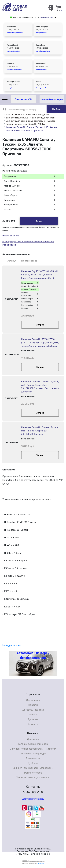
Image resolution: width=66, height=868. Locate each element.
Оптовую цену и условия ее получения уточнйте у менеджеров (28, 243)
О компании (33, 700)
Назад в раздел (12, 645)
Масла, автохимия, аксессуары (33, 777)
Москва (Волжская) (13, 82)
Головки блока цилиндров (33, 744)
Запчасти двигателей (43, 118)
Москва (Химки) (12, 45)
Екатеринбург (41, 63)
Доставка (33, 719)
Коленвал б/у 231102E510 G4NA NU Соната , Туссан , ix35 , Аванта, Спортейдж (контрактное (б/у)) (39, 275)
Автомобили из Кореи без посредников (33, 655)
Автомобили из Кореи (52, 99)
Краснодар (10, 63)
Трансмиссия (33, 758)
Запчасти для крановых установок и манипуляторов (33, 770)
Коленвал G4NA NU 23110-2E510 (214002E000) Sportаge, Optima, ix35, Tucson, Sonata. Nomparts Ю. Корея (40, 342)
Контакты (33, 724)
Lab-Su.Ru (41, 863)
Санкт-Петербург (42, 27)
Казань (39, 82)
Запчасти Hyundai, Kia (17, 118)
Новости (33, 705)
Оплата (33, 714)
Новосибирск (41, 45)
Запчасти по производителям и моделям (27, 114)
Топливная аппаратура (33, 753)
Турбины (33, 763)
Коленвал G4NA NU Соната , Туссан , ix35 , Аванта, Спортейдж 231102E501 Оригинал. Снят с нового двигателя (40, 387)
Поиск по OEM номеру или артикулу (20, 109)
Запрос (39, 221)
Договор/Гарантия (33, 710)
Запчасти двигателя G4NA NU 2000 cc (26, 124)
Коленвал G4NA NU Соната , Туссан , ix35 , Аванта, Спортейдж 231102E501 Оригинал (40, 431)
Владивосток (11, 27)
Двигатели (33, 739)
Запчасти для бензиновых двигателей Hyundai (30, 121)
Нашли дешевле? (11, 236)
